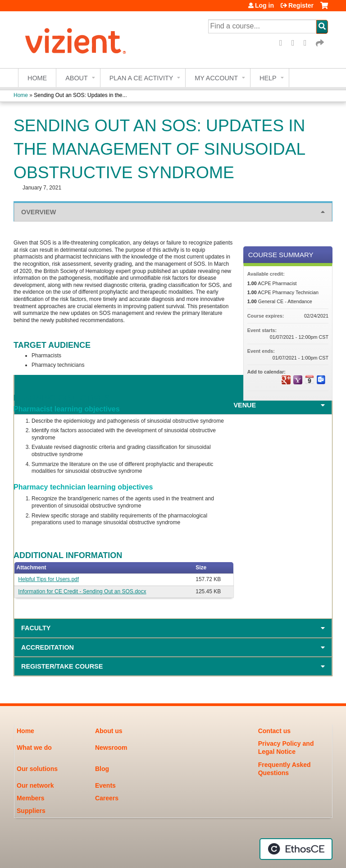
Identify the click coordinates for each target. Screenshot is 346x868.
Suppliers (31, 811)
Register (301, 5)
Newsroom (111, 748)
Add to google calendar (286, 380)
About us (109, 731)
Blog (102, 769)
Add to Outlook (321, 380)
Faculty (36, 628)
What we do (34, 748)
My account (216, 78)
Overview (39, 212)
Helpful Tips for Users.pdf (48, 579)
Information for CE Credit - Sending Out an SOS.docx (82, 591)
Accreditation (48, 647)
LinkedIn (308, 43)
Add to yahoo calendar (298, 380)
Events (105, 785)
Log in (264, 5)
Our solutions (37, 769)
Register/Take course (62, 666)
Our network (35, 785)
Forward (320, 43)
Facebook (284, 43)
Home (37, 78)
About (77, 78)
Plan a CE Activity (141, 78)
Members (30, 798)
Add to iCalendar (310, 379)
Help (268, 78)
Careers (107, 798)
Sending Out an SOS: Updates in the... (80, 95)
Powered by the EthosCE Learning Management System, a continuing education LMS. (296, 849)
